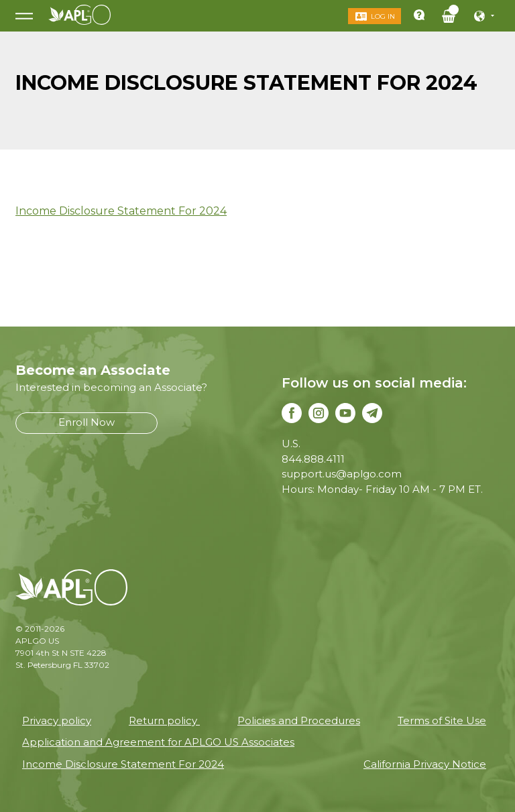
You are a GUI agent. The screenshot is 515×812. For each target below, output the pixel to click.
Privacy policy (57, 720)
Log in (383, 16)
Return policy (164, 720)
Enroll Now (87, 422)
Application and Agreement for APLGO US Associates (158, 742)
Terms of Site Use (442, 720)
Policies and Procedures (299, 720)
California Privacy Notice (425, 764)
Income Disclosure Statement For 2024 (121, 211)
